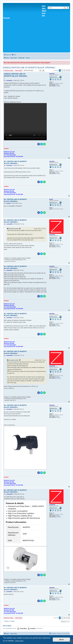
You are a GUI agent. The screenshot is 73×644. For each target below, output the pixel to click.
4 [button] (67, 70)
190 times (58, 247)
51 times (58, 86)
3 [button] (64, 70)
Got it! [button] (61, 640)
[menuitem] (14, 55)
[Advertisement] (36, 36)
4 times (57, 85)
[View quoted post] (20, 229)
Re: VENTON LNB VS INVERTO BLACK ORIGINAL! (15, 162)
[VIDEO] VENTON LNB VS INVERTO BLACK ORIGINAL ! (29, 68)
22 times (58, 246)
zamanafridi (52, 235)
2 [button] (62, 70)
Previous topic (8, 70)
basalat (51, 199)
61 (53, 82)
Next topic (19, 70)
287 (53, 243)
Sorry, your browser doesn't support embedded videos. (25, 122)
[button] (69, 70)
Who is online (7, 626)
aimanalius (52, 74)
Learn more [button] (19, 641)
